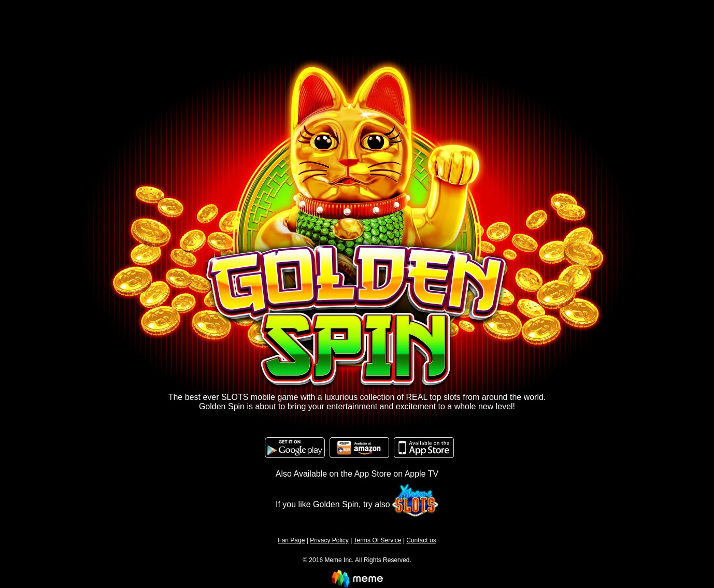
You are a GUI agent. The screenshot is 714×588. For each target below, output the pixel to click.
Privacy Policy (329, 540)
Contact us (421, 540)
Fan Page (291, 540)
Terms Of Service (377, 540)
